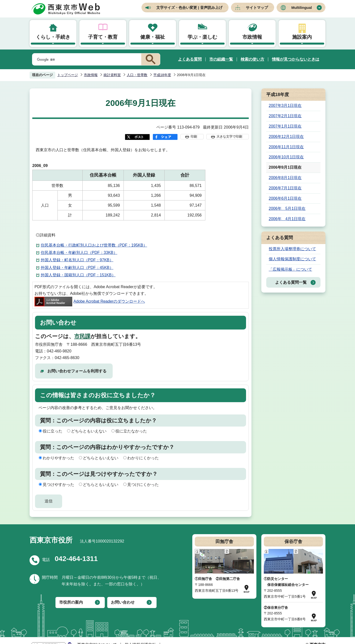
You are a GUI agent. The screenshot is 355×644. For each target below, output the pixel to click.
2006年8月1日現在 (285, 178)
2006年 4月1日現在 (287, 219)
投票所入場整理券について (292, 249)
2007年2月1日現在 (285, 116)
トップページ (68, 75)
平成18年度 (162, 75)
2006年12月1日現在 (286, 137)
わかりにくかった (143, 458)
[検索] (86, 60)
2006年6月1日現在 (285, 198)
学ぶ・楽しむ (202, 37)
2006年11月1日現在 (286, 147)
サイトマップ (257, 8)
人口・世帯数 (137, 75)
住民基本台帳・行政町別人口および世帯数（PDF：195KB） (94, 245)
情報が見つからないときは (296, 59)
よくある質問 (190, 59)
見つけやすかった (58, 485)
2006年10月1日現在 (286, 157)
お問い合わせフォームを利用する (77, 371)
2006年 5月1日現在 (287, 208)
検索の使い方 (252, 59)
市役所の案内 (71, 602)
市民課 (82, 336)
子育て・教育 (103, 37)
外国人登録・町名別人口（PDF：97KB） (77, 260)
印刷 (194, 137)
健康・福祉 (153, 37)
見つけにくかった (143, 485)
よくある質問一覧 (291, 282)
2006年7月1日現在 (285, 188)
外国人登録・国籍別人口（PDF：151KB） (78, 275)
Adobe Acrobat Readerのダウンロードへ (90, 301)
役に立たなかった (131, 431)
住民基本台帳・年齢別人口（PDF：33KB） (79, 253)
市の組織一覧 (221, 59)
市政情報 (252, 37)
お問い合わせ (123, 602)
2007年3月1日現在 (285, 106)
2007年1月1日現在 (285, 126)
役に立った (53, 431)
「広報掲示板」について (290, 269)
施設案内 (302, 37)
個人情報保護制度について (292, 259)
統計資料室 (112, 75)
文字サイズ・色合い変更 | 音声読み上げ (189, 8)
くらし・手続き (53, 37)
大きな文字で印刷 (229, 137)
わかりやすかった (58, 458)
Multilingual (302, 8)
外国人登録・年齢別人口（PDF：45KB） (77, 268)
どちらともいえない (89, 431)
